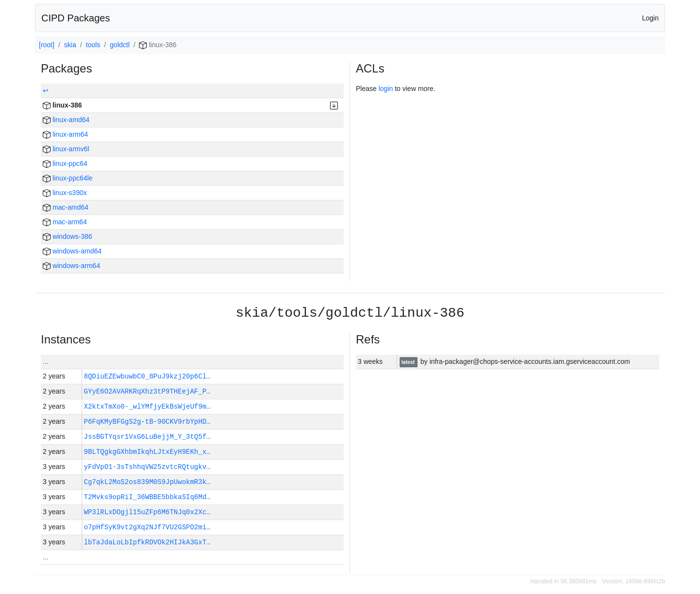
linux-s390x (65, 193)
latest (409, 362)
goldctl (120, 45)
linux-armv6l (66, 149)
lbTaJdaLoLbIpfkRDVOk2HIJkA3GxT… (147, 542)
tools (93, 45)
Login (650, 18)
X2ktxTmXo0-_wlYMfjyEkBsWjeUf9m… (147, 406)
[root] (47, 45)
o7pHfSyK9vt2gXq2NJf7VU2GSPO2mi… (147, 527)
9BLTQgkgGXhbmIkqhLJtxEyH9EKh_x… (147, 452)
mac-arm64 (65, 222)
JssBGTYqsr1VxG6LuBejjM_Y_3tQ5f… (147, 437)
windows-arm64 (71, 266)
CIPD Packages (76, 18)
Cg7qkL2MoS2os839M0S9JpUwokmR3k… (147, 482)
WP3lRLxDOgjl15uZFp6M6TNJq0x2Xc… (147, 512)
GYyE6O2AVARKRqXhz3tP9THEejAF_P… (147, 391)
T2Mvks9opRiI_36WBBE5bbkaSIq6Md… (147, 497)
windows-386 (68, 236)
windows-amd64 (72, 251)
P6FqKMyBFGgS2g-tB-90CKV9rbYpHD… (147, 422)
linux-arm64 (65, 134)
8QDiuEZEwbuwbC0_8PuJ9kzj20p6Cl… (147, 376)
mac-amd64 (66, 207)
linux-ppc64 (65, 163)
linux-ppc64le (68, 178)
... (46, 361)
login (386, 89)
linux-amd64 (66, 120)
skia (70, 45)
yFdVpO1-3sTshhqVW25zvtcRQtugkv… (147, 467)
